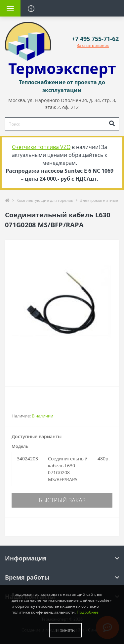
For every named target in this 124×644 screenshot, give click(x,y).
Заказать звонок (93, 45)
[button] (95, 39)
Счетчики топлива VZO (41, 147)
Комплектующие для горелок (45, 200)
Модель (20, 446)
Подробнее (88, 612)
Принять (65, 630)
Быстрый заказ (62, 500)
